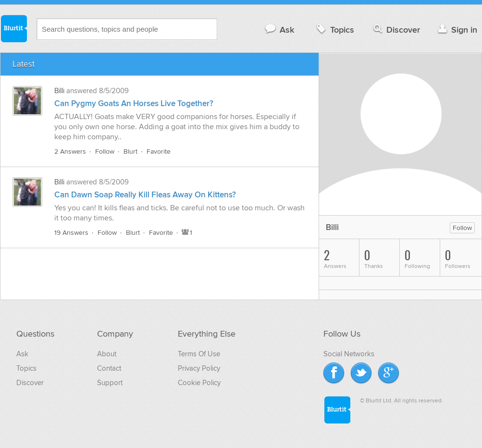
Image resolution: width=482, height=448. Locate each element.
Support (110, 383)
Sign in (456, 30)
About (107, 354)
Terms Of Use (199, 354)
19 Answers (71, 233)
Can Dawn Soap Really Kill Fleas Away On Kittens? (145, 195)
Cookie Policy (199, 383)
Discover (396, 30)
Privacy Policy (199, 368)
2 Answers (70, 151)
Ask (279, 30)
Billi (59, 91)
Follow (105, 151)
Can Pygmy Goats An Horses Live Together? (134, 104)
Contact (109, 368)
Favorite (159, 151)
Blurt (130, 151)
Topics (334, 30)
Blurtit (13, 28)
